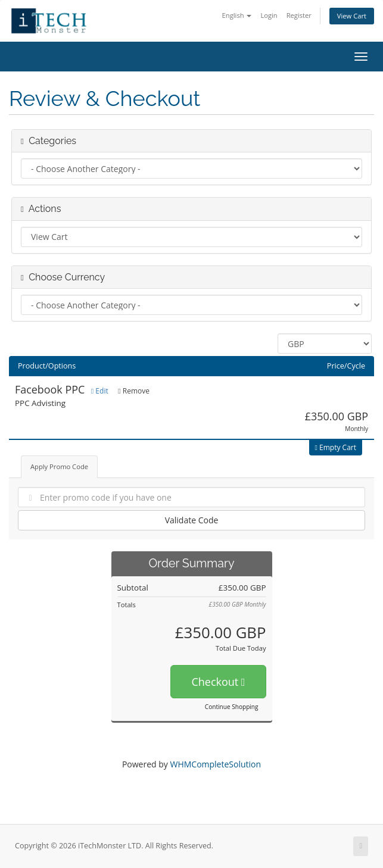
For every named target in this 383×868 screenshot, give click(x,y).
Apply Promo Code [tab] (59, 466)
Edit (100, 391)
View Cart (352, 16)
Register (299, 15)
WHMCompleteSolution (215, 764)
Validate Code (192, 520)
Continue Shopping (232, 707)
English (237, 15)
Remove (134, 391)
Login (269, 15)
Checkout (218, 682)
